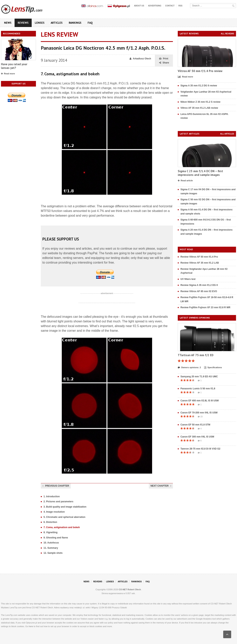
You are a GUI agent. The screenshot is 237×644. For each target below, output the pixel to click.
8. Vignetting (51, 532)
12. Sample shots (53, 553)
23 (200, 417)
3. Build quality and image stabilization (65, 507)
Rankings (75, 23)
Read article (185, 181)
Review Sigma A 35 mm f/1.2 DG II (199, 285)
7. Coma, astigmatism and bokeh (62, 527)
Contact (170, 6)
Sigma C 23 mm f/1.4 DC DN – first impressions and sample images (200, 173)
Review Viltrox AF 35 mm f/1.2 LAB (200, 263)
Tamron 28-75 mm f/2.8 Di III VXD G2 (200, 449)
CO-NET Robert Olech (130, 589)
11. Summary (51, 548)
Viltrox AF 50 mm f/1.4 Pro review (200, 71)
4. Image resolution (54, 512)
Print (164, 59)
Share (164, 63)
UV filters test (188, 279)
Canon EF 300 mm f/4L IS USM (197, 437)
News (8, 23)
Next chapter (161, 486)
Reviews (23, 23)
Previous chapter (56, 486)
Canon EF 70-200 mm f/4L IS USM (199, 413)
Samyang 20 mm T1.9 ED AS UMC (199, 377)
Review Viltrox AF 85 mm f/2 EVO (199, 291)
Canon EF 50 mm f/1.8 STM (195, 425)
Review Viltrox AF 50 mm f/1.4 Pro (199, 257)
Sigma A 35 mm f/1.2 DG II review (199, 86)
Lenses (40, 23)
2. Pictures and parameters (58, 502)
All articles (227, 134)
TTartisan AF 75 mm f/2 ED (196, 355)
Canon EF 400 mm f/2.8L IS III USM (200, 401)
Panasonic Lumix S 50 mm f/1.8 (198, 389)
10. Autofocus (51, 543)
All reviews (227, 34)
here (31, 626)
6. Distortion (50, 522)
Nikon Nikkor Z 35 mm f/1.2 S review (200, 102)
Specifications (213, 368)
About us (139, 6)
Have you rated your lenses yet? (14, 66)
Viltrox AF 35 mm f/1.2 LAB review (199, 108)
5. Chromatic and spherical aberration (64, 517)
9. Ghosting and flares (56, 538)
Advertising (155, 6)
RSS (180, 6)
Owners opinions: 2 (189, 368)
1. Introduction (52, 496)
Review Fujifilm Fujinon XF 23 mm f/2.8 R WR (205, 307)
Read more (8, 74)
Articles (57, 23)
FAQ (90, 23)
